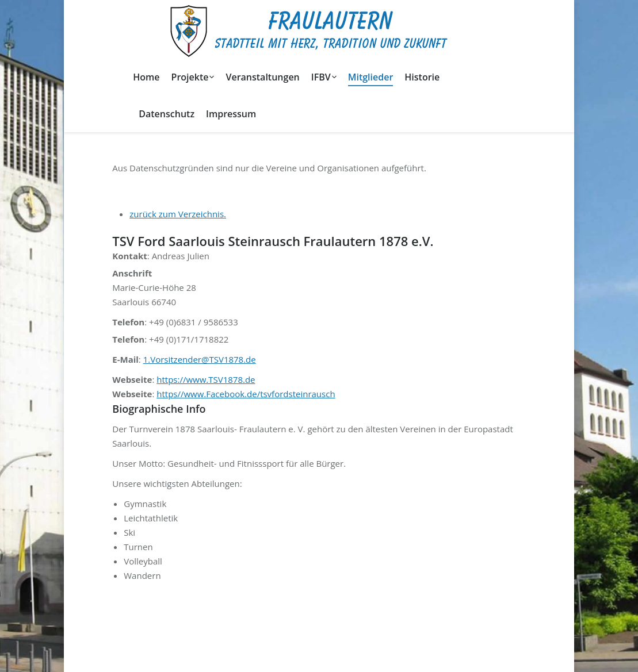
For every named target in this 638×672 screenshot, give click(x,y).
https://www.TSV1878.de (206, 379)
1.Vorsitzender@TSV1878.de (200, 359)
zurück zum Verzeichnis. (178, 214)
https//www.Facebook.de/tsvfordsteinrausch (246, 394)
